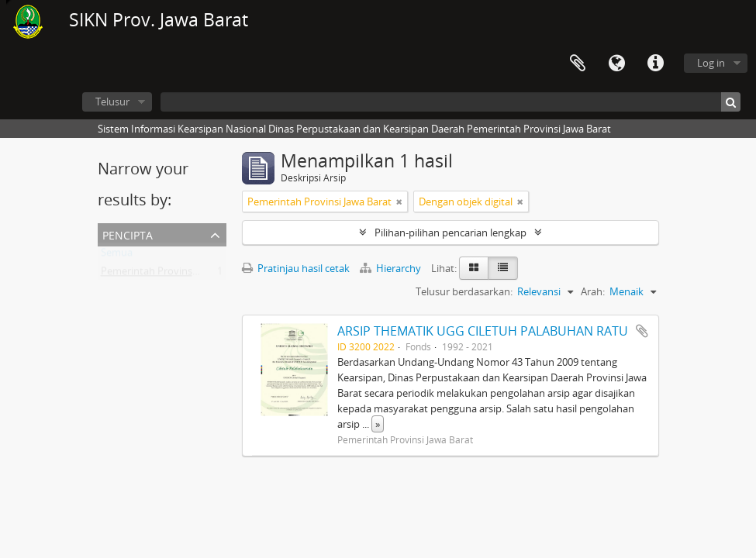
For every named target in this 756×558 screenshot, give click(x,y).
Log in (711, 63)
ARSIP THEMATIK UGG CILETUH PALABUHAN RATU (483, 331)
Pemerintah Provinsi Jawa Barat (173, 274)
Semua (117, 256)
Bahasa (616, 64)
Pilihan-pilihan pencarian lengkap (450, 232)
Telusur (112, 102)
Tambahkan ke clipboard (642, 331)
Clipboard (578, 64)
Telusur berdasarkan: (464, 291)
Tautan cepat (655, 64)
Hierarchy (392, 268)
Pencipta (128, 234)
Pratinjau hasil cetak (296, 268)
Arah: (593, 291)
